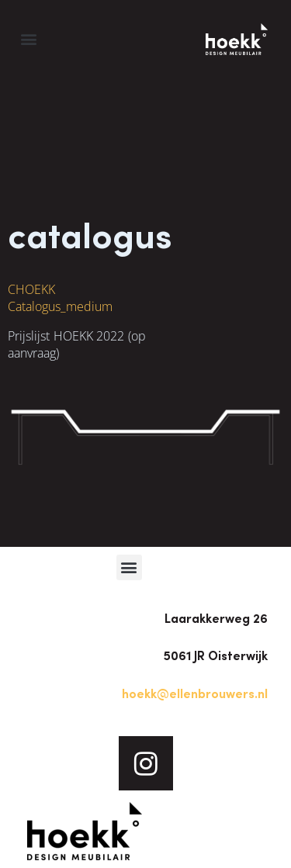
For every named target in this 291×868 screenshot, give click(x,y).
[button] (28, 39)
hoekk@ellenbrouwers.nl (195, 693)
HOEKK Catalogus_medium (60, 298)
